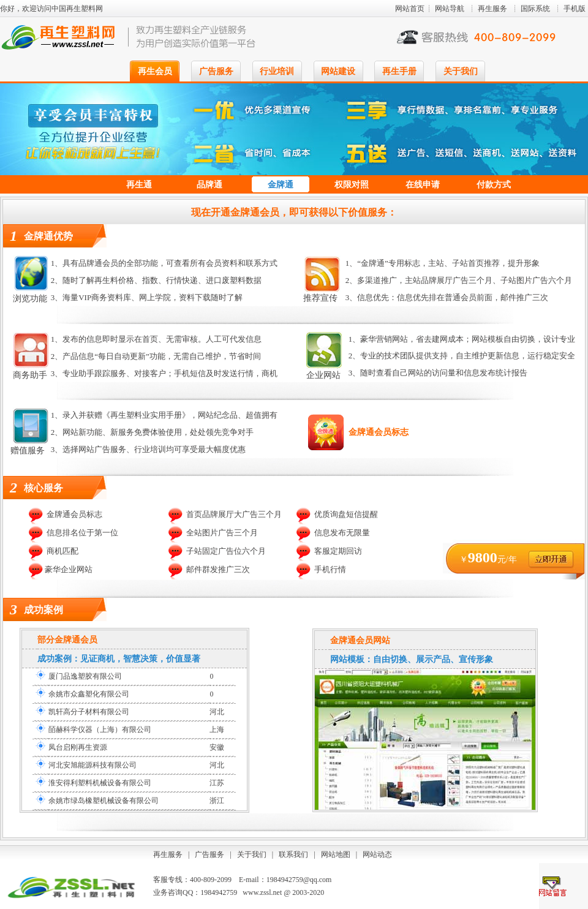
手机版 (575, 9)
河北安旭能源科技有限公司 (92, 765)
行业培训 (277, 71)
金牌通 (281, 185)
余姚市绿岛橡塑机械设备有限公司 (104, 801)
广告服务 (216, 71)
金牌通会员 (76, 640)
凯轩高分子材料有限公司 (89, 712)
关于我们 (461, 71)
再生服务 (492, 9)
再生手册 (399, 71)
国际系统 (535, 9)
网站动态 (377, 854)
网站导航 (450, 9)
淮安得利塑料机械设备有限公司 (100, 783)
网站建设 (338, 71)
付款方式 (494, 185)
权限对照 (352, 185)
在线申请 (423, 185)
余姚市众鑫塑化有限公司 (89, 694)
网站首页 (410, 9)
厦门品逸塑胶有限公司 (85, 676)
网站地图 (336, 854)
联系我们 (293, 854)
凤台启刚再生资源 (78, 747)
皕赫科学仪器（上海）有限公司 (100, 730)
